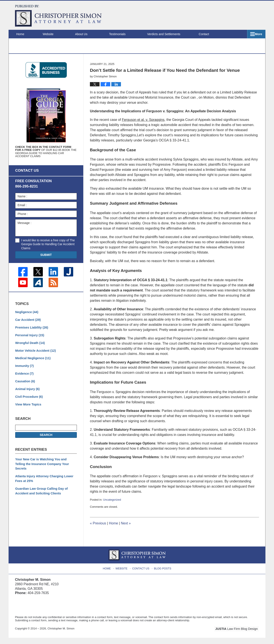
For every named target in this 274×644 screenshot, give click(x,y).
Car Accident (28, 325)
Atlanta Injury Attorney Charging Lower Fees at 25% (43, 477)
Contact (248, 34)
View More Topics (28, 408)
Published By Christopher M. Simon (232, 15)
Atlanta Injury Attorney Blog (58, 16)
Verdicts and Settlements (170, 34)
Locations (215, 34)
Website (54, 34)
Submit (46, 261)
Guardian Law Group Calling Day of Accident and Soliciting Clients (40, 489)
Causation (25, 385)
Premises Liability (31, 333)
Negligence (26, 318)
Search (46, 438)
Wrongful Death (29, 348)
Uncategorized (112, 506)
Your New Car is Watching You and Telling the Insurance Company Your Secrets (45, 465)
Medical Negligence (32, 363)
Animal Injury (27, 393)
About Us (88, 34)
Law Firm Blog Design (239, 635)
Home (23, 34)
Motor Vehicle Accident (35, 355)
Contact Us (141, 574)
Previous (98, 530)
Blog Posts (162, 574)
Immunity (24, 370)
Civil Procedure (28, 400)
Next (126, 530)
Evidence (24, 378)
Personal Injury (29, 340)
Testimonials (124, 34)
